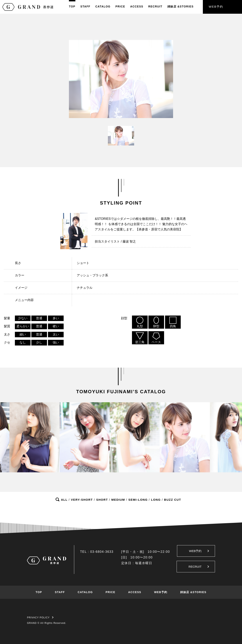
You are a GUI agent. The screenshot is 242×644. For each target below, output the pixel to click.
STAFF (85, 6)
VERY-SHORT (82, 500)
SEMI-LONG (138, 500)
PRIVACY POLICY (40, 618)
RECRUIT (155, 6)
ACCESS (137, 6)
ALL (64, 500)
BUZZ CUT (173, 500)
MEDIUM (118, 500)
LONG (156, 500)
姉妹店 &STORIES (193, 592)
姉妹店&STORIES (181, 6)
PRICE (120, 6)
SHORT (102, 500)
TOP (72, 6)
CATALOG (103, 6)
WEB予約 (216, 7)
